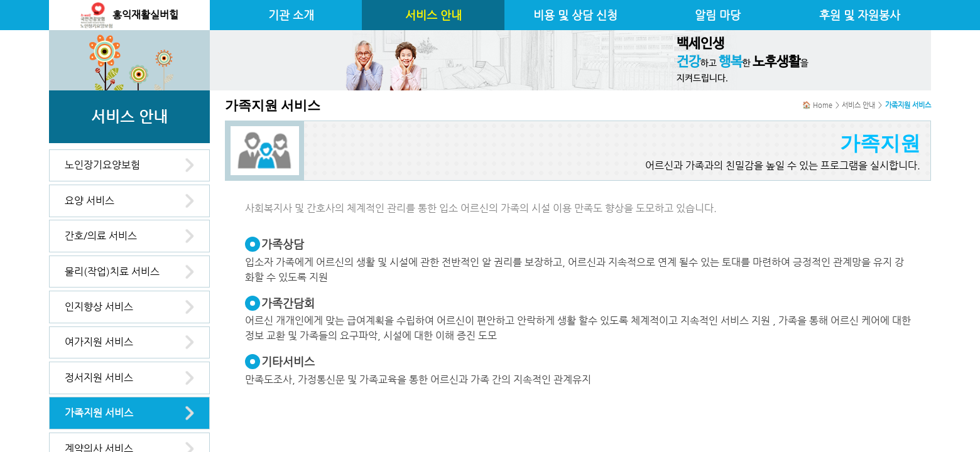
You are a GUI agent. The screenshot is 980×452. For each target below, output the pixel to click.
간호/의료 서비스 (101, 236)
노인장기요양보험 (102, 165)
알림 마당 (718, 15)
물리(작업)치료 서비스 (112, 272)
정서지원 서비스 (99, 378)
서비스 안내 (433, 15)
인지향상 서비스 (99, 307)
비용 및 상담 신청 (575, 15)
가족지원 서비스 (99, 413)
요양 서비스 (90, 201)
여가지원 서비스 (99, 342)
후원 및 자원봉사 (860, 15)
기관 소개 (291, 15)
